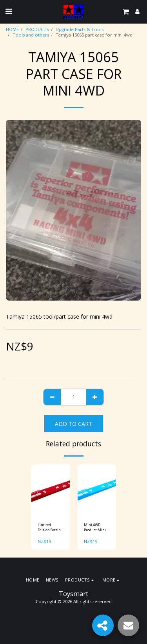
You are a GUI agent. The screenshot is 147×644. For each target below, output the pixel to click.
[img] (51, 490)
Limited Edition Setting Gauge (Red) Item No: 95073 (50, 527)
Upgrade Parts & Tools (80, 29)
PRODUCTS (37, 29)
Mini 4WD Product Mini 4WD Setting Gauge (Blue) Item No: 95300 (96, 527)
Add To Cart (73, 424)
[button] (9, 11)
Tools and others (31, 35)
